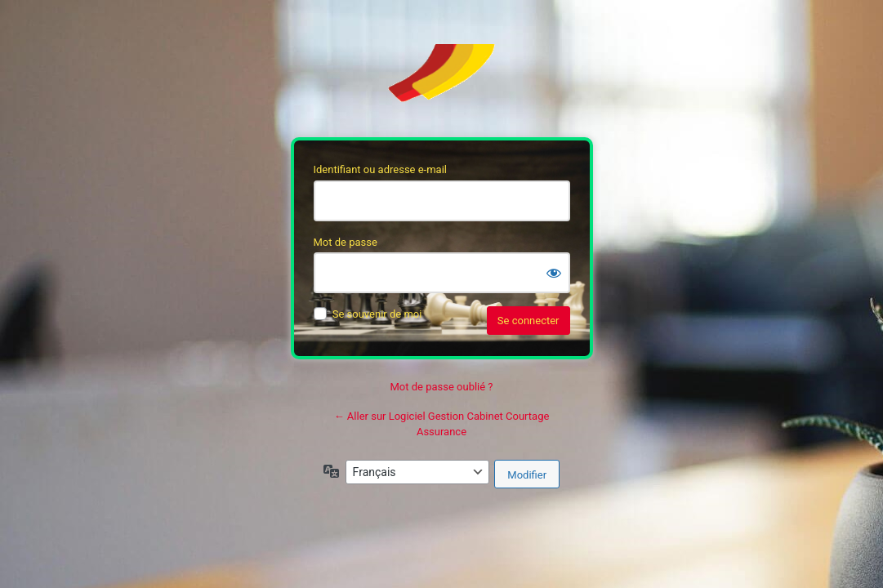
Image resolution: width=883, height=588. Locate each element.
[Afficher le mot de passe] (554, 273)
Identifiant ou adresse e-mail (381, 169)
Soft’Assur (442, 81)
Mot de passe (346, 242)
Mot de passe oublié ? (441, 387)
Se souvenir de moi (377, 314)
